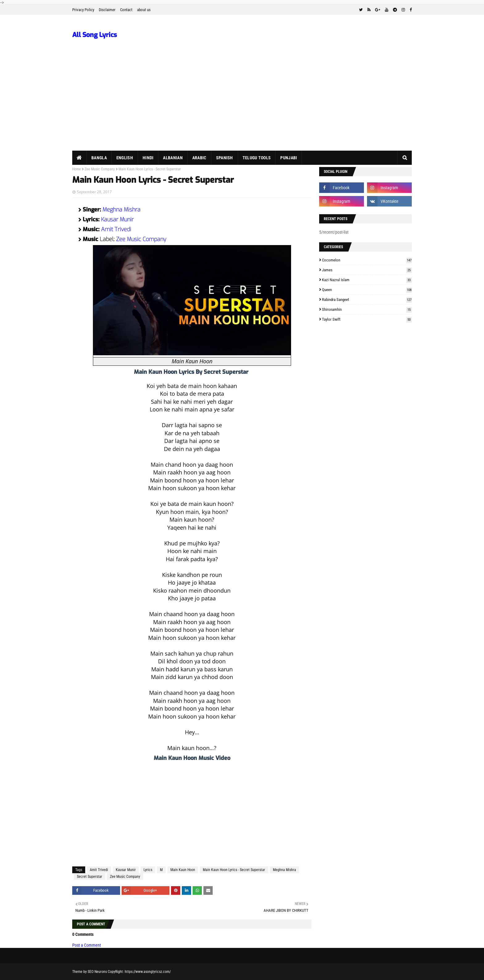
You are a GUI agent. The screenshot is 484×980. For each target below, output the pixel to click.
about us (144, 10)
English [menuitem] (125, 158)
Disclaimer (107, 10)
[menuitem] (79, 158)
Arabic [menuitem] (199, 158)
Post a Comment (87, 945)
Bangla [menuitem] (99, 158)
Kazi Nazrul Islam (367, 280)
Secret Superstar (90, 877)
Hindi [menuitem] (148, 158)
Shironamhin (367, 309)
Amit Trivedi (116, 229)
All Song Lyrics (95, 35)
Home (77, 169)
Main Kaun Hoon (183, 870)
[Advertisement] (242, 104)
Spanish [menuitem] (225, 158)
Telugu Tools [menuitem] (257, 158)
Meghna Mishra (121, 210)
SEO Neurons (97, 972)
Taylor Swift (367, 319)
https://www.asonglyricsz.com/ (148, 972)
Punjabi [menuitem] (289, 158)
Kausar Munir (117, 219)
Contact (126, 10)
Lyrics (148, 870)
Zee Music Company (100, 169)
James (367, 270)
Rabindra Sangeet (367, 300)
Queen (367, 290)
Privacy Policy (83, 10)
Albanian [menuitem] (173, 158)
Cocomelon (367, 260)
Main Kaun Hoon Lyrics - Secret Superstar (234, 870)
